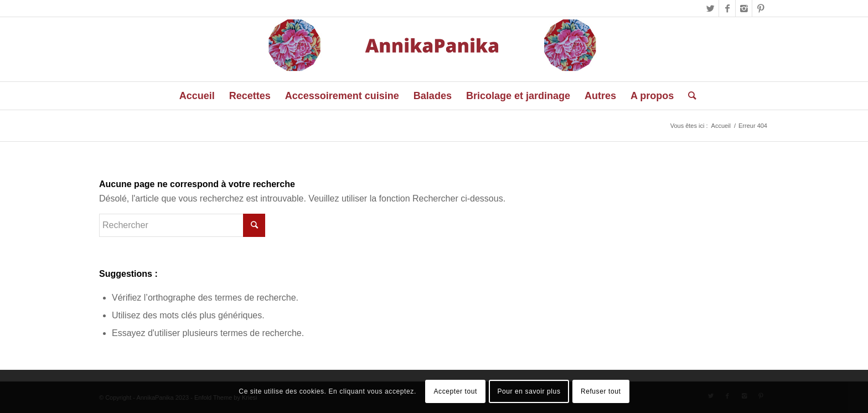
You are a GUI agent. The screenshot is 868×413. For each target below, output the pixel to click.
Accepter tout (455, 391)
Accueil (721, 126)
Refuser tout (601, 391)
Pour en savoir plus (529, 391)
